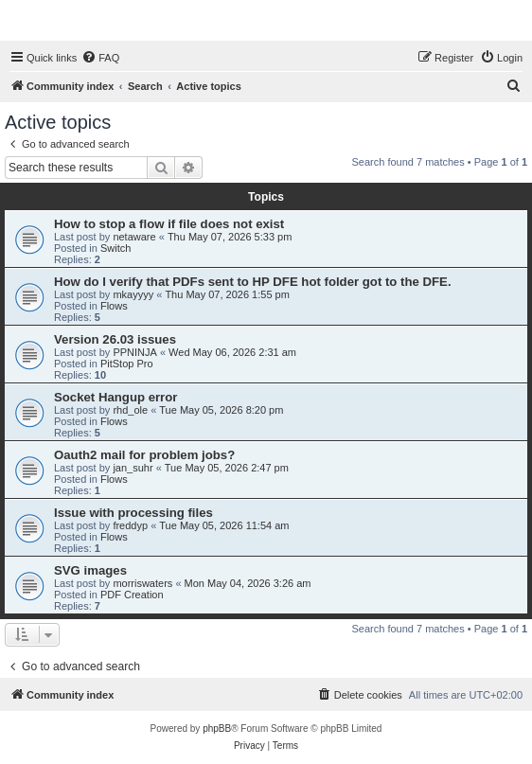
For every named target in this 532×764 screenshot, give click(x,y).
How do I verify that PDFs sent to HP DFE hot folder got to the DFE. (253, 282)
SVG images (90, 570)
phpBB (217, 728)
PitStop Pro (127, 364)
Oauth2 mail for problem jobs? (144, 455)
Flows (114, 306)
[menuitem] (100, 58)
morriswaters (142, 583)
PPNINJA (134, 352)
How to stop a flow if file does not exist (169, 224)
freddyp (130, 525)
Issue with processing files (133, 513)
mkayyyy (133, 294)
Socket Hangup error (115, 397)
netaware (134, 237)
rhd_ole (130, 410)
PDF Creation (132, 595)
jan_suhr (133, 468)
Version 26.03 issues (115, 339)
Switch (115, 248)
